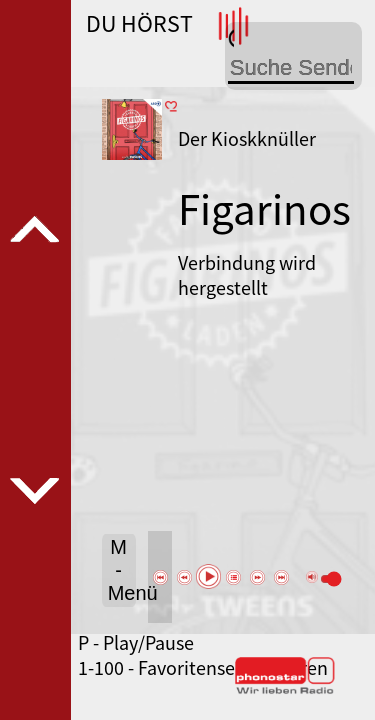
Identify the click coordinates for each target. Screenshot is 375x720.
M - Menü (122, 570)
